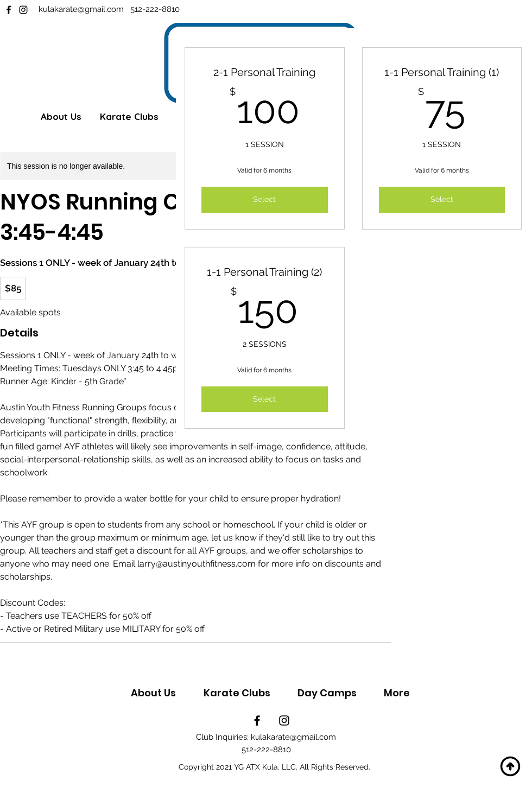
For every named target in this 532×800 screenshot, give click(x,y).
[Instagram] (23, 10)
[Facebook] (9, 10)
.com (118, 9)
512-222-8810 (155, 9)
